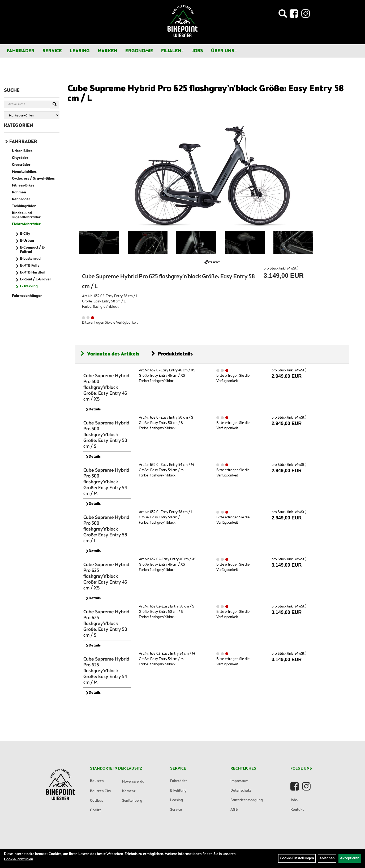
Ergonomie (139, 51)
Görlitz (96, 810)
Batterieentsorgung (247, 800)
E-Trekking (29, 286)
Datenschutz (241, 791)
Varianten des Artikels (110, 354)
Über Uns (224, 51)
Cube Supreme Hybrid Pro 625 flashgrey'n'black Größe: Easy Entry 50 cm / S (106, 624)
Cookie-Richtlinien (19, 859)
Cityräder (20, 158)
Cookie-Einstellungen (297, 858)
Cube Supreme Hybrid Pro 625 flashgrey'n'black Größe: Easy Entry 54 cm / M (106, 671)
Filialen (173, 51)
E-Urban (27, 241)
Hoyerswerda (133, 782)
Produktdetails (172, 354)
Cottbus (96, 801)
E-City (25, 234)
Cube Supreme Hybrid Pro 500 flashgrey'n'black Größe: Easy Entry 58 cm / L (106, 529)
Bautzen (97, 781)
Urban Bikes (22, 151)
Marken (108, 51)
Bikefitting (178, 791)
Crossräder (21, 165)
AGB (234, 810)
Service (52, 51)
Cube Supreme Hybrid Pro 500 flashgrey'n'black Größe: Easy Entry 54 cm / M (106, 482)
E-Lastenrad (30, 259)
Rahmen (19, 192)
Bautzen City (100, 791)
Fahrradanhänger (27, 296)
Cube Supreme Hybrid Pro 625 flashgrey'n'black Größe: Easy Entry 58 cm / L (206, 94)
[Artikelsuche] (283, 15)
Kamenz (129, 791)
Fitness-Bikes (23, 186)
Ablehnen (327, 858)
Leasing (80, 51)
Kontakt (297, 810)
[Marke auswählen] (32, 115)
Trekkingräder (24, 206)
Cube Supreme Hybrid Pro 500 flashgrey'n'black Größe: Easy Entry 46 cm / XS (106, 388)
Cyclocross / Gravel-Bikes (33, 179)
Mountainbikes (24, 172)
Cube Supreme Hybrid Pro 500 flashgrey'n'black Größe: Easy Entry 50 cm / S (106, 435)
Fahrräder (21, 51)
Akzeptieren (350, 858)
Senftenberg (132, 801)
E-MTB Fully (30, 266)
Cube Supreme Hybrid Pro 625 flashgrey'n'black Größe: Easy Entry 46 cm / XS (106, 576)
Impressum (239, 781)
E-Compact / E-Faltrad (33, 250)
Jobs (197, 51)
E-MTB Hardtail (33, 273)
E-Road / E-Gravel (35, 279)
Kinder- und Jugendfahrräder (26, 215)
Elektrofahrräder (26, 224)
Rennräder (21, 199)
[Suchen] (55, 105)
